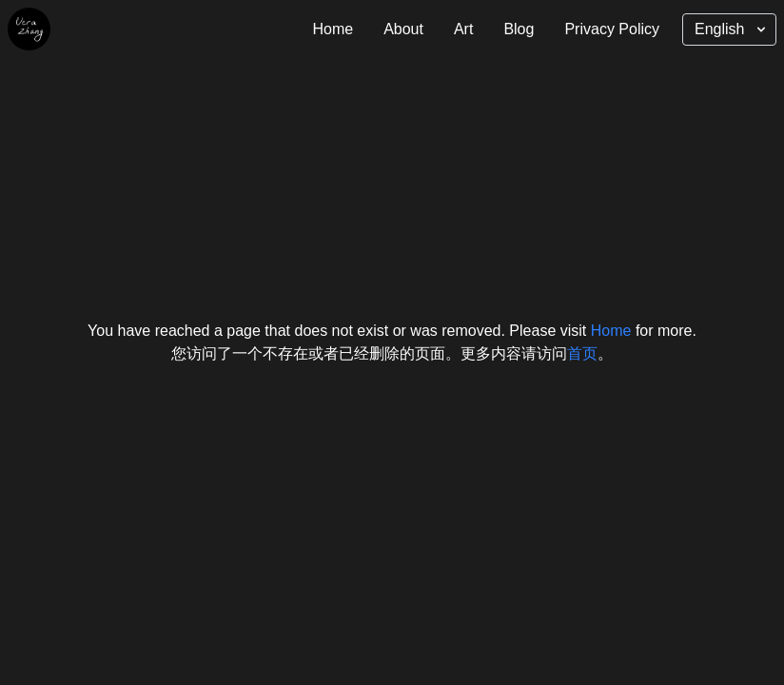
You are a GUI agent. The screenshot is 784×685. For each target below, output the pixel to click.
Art (463, 29)
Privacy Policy (612, 29)
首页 (582, 353)
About (403, 29)
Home (333, 29)
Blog (519, 29)
